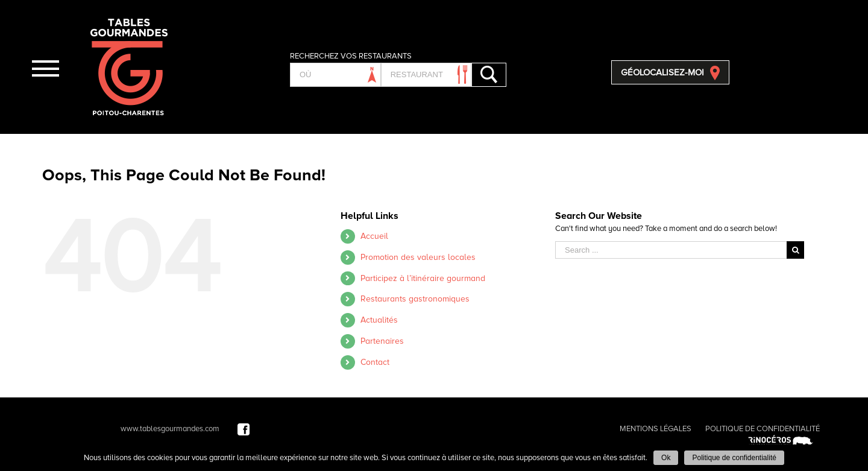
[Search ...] (671, 250)
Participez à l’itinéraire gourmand (423, 278)
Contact (375, 362)
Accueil (374, 236)
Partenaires (382, 341)
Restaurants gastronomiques (415, 299)
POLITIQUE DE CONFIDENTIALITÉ (763, 429)
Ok (666, 458)
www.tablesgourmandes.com (170, 429)
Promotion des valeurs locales (418, 257)
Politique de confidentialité (734, 458)
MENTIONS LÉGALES (656, 429)
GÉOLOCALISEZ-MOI (662, 72)
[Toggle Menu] (45, 68)
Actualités (379, 320)
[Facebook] (244, 429)
